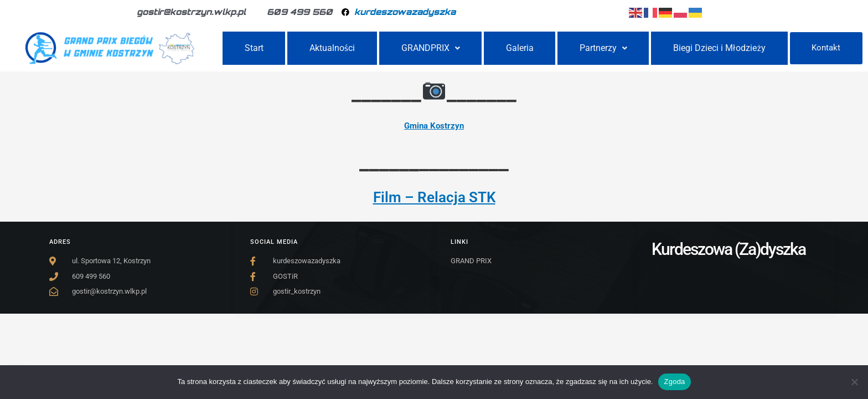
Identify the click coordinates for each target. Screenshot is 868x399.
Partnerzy (603, 48)
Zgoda (674, 382)
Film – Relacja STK (434, 197)
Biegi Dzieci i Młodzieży (720, 48)
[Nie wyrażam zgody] (854, 382)
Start (254, 48)
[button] (430, 48)
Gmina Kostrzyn (434, 126)
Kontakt (826, 48)
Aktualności (332, 48)
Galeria (520, 48)
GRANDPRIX (431, 48)
